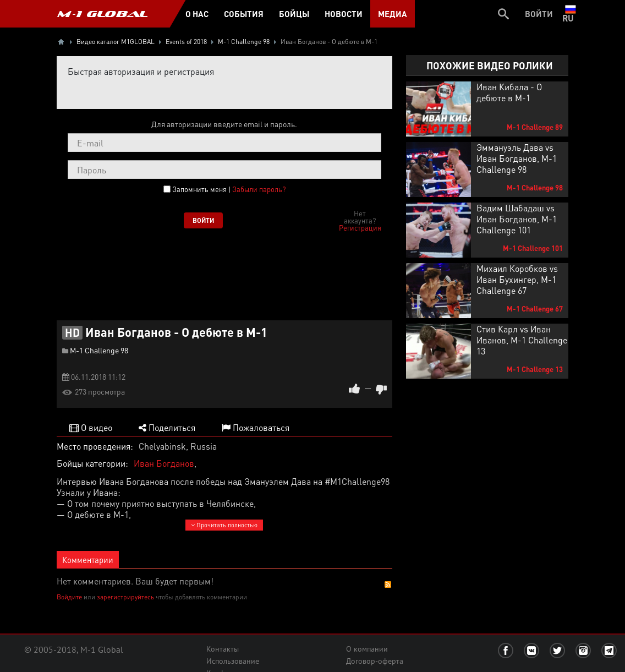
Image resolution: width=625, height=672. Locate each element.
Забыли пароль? (259, 189)
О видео (91, 427)
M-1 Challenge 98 (99, 350)
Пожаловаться (256, 427)
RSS (388, 584)
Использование (233, 661)
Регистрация (360, 228)
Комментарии (88, 560)
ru (570, 14)
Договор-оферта (375, 661)
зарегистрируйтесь (125, 597)
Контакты (223, 649)
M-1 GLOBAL (102, 14)
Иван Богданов (164, 463)
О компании (367, 649)
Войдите (69, 597)
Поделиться (167, 427)
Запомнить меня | (229, 189)
